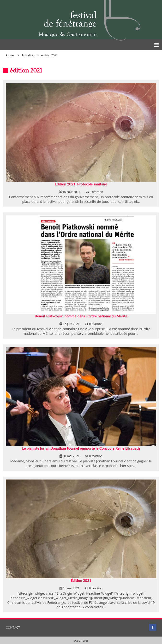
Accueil (10, 55)
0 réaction (96, 192)
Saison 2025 (81, 641)
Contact (13, 627)
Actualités (28, 55)
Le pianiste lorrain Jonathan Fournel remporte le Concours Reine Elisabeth (81, 448)
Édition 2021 (81, 580)
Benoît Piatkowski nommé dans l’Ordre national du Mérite (81, 316)
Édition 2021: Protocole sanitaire (81, 184)
